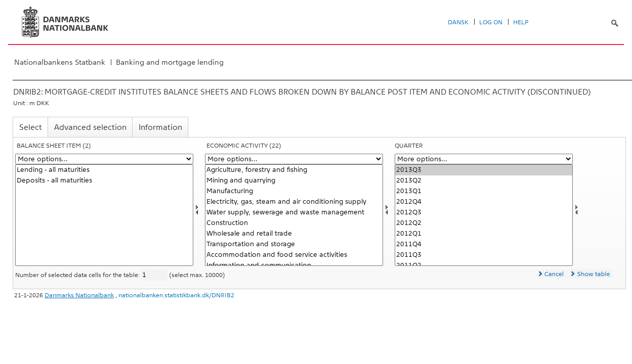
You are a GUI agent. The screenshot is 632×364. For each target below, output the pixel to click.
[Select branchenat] (294, 215)
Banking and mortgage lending (170, 62)
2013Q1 (484, 191)
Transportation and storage (294, 244)
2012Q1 (484, 234)
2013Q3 (484, 170)
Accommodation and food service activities (294, 255)
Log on (491, 22)
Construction (294, 223)
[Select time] (484, 215)
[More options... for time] (484, 159)
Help (521, 22)
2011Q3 (484, 255)
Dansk (458, 22)
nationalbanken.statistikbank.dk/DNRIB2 (176, 295)
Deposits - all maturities (104, 181)
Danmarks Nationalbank (79, 295)
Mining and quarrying (294, 181)
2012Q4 (484, 202)
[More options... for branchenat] (294, 159)
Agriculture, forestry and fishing (294, 170)
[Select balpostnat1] (104, 215)
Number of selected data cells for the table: (78, 275)
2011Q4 (484, 244)
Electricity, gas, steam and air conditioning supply (294, 202)
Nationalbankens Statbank (60, 62)
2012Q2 (484, 223)
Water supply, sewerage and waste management (294, 213)
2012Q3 (484, 213)
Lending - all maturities (104, 170)
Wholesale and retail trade (294, 234)
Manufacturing (294, 191)
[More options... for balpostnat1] (104, 159)
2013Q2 (484, 181)
